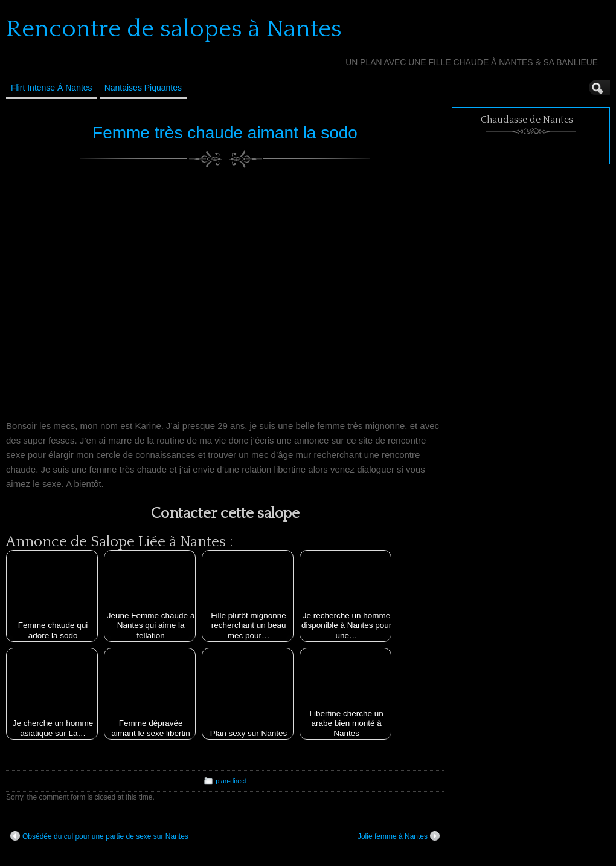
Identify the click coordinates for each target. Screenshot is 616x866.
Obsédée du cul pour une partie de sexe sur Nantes (99, 836)
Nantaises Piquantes (143, 88)
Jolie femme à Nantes (399, 836)
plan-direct (231, 781)
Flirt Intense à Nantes (52, 88)
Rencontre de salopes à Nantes (174, 29)
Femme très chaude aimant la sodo (225, 133)
